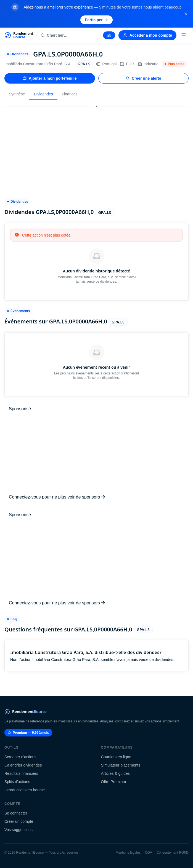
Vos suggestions (18, 830)
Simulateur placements (121, 765)
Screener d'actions (20, 757)
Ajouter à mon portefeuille (50, 78)
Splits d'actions (17, 782)
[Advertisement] (96, 150)
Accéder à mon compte (147, 35)
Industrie (148, 64)
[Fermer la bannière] (186, 14)
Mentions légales (128, 853)
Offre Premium (114, 782)
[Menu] (184, 35)
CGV (149, 853)
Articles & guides (115, 773)
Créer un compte (19, 821)
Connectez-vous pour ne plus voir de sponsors (57, 497)
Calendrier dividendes (23, 765)
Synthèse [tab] (17, 94)
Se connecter (16, 813)
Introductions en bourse (25, 790)
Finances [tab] (70, 94)
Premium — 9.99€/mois (28, 733)
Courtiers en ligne (116, 757)
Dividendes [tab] (43, 94)
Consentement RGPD (173, 853)
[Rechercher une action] (69, 35)
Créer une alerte (143, 78)
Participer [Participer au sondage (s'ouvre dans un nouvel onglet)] (96, 20)
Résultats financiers (21, 773)
